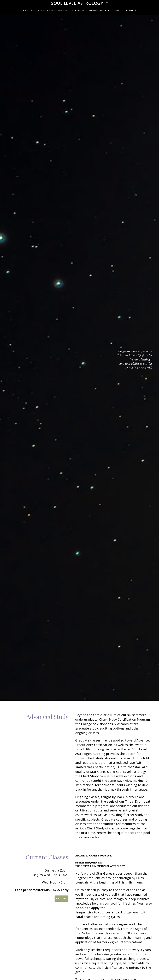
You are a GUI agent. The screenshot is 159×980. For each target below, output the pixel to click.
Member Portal (98, 10)
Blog (118, 10)
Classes (77, 10)
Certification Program (51, 10)
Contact (131, 10)
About (27, 10)
